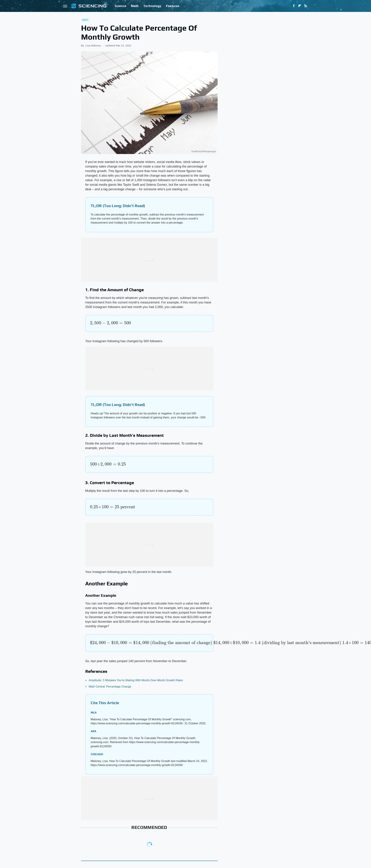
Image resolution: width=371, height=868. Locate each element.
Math (135, 6)
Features (173, 6)
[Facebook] (294, 6)
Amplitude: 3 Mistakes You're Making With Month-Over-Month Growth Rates (136, 680)
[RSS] (306, 6)
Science (120, 6)
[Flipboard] (300, 6)
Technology (152, 6)
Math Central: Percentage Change (110, 687)
